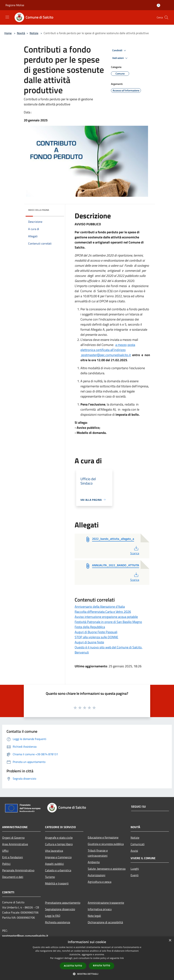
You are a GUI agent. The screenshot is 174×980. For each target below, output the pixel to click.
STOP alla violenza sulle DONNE (96, 637)
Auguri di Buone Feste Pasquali (96, 632)
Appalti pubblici (54, 864)
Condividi (120, 51)
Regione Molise (15, 5)
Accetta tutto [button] (73, 966)
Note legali (94, 916)
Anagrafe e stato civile (59, 838)
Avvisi (134, 851)
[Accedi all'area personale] (158, 5)
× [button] (170, 940)
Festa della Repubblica (90, 627)
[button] (87, 974)
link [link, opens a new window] (122, 958)
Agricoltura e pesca (100, 882)
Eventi (135, 875)
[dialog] (87, 958)
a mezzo (121, 345)
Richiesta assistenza (58, 922)
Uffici (5, 851)
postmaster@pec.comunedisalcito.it (25, 936)
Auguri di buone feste (89, 642)
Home (8, 33)
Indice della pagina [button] (39, 210)
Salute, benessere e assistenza (107, 869)
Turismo (50, 877)
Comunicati (138, 844)
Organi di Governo (13, 838)
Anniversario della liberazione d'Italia (100, 607)
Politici (6, 864)
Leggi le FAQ (53, 916)
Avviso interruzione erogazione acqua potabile (106, 617)
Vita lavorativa (54, 851)
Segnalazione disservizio (60, 909)
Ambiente (94, 862)
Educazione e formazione (103, 837)
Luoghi (135, 869)
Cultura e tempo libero (59, 844)
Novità (21, 33)
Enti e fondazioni (13, 857)
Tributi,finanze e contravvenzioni (98, 853)
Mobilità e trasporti (57, 883)
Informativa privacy (100, 909)
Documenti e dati (13, 877)
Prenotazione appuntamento (63, 903)
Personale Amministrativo (18, 870)
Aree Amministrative (15, 844)
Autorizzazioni (97, 875)
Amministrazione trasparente (106, 903)
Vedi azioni (120, 58)
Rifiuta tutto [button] (102, 966)
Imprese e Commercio (58, 857)
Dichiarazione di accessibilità (105, 922)
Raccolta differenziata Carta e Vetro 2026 (103, 612)
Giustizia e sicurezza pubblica (106, 844)
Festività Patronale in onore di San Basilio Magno (108, 622)
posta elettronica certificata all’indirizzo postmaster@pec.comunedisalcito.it (108, 350)
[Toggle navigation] (7, 17)
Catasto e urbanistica (58, 870)
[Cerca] (166, 17)
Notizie (34, 33)
